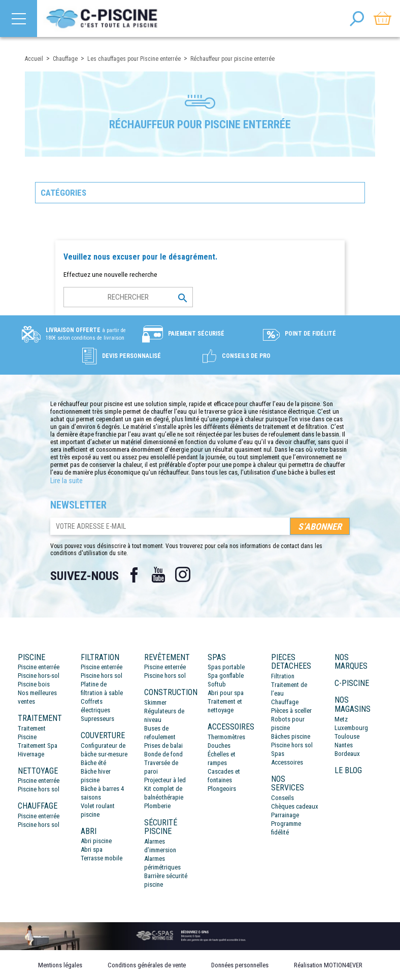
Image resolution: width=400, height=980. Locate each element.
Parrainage (285, 815)
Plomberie (157, 806)
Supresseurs (97, 719)
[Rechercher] (128, 297)
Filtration (283, 676)
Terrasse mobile (102, 858)
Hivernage (31, 754)
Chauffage (285, 702)
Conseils (282, 798)
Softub (217, 684)
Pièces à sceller (291, 711)
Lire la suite (66, 481)
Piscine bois (34, 684)
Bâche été (93, 763)
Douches (219, 746)
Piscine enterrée (39, 667)
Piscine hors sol (39, 789)
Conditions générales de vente (147, 965)
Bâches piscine (291, 736)
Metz (341, 719)
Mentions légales (60, 965)
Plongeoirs (222, 789)
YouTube (158, 575)
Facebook (134, 575)
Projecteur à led (165, 780)
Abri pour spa (226, 693)
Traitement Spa (38, 746)
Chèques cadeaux (295, 806)
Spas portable (226, 667)
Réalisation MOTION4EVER (328, 965)
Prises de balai (163, 746)
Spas (278, 754)
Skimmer (155, 702)
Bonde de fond (163, 754)
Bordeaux (347, 754)
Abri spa (92, 849)
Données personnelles (240, 965)
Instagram (183, 575)
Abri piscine (96, 841)
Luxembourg (351, 728)
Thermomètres (226, 737)
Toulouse (347, 736)
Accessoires (287, 762)
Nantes (344, 745)
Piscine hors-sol (39, 676)
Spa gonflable (226, 676)
